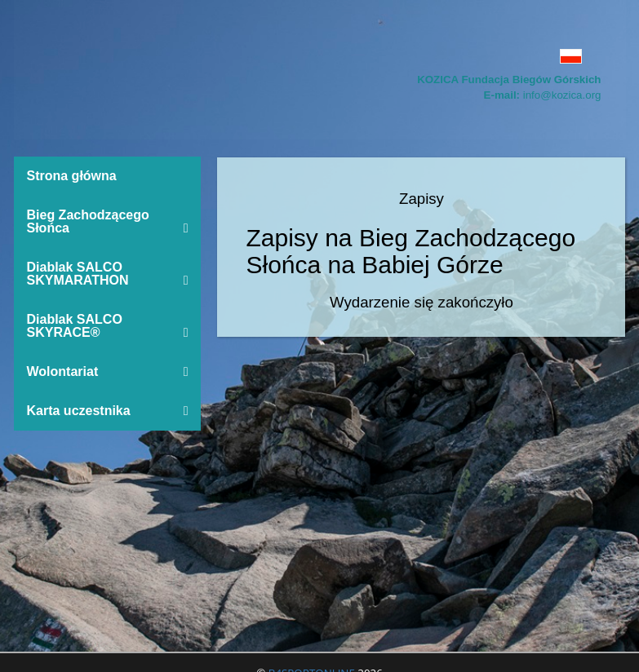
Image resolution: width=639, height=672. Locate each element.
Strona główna (72, 176)
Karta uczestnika (108, 411)
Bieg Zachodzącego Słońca (108, 221)
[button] (320, 56)
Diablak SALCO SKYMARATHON (108, 274)
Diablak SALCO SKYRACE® (108, 326)
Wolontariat (108, 371)
